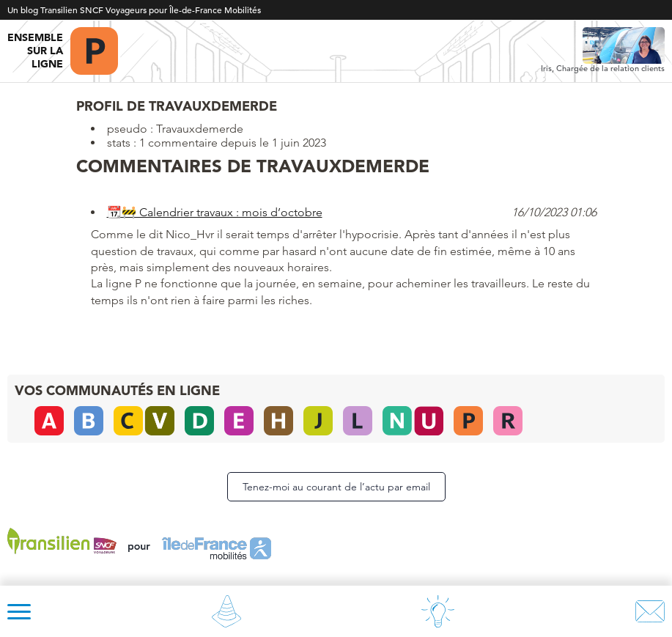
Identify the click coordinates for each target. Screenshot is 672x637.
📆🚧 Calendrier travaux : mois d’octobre (215, 212)
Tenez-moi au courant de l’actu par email (336, 487)
